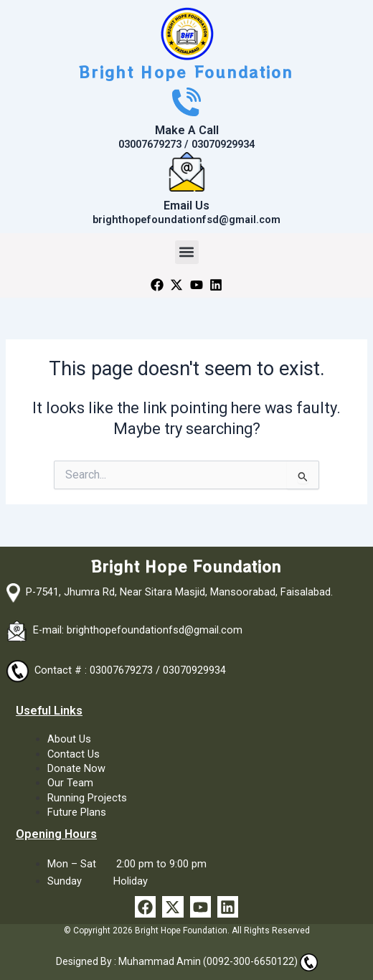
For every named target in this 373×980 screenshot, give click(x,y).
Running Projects (87, 798)
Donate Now (76, 768)
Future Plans (77, 812)
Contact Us (74, 754)
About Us (69, 739)
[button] (187, 252)
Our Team (70, 783)
